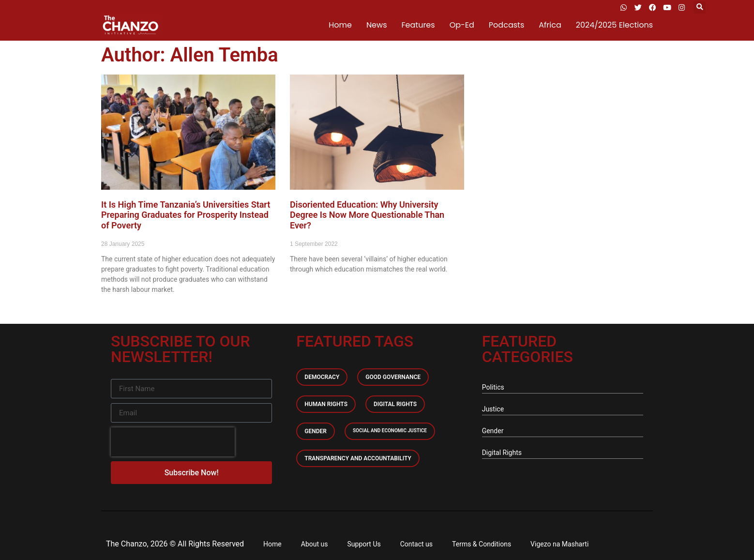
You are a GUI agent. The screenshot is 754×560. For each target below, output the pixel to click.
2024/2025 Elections (614, 25)
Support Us (364, 544)
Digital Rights (395, 404)
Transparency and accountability (358, 458)
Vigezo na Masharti (559, 544)
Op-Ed (462, 25)
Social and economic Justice (390, 431)
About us (315, 544)
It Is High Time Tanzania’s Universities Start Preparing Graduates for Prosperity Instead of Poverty (186, 215)
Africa (550, 25)
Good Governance (393, 377)
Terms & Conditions (482, 544)
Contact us (416, 544)
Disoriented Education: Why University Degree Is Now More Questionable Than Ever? (367, 215)
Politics (493, 387)
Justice (493, 409)
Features (418, 25)
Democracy (322, 377)
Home (340, 25)
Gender (316, 431)
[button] (700, 8)
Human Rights (326, 404)
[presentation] (173, 442)
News (377, 25)
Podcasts (506, 25)
